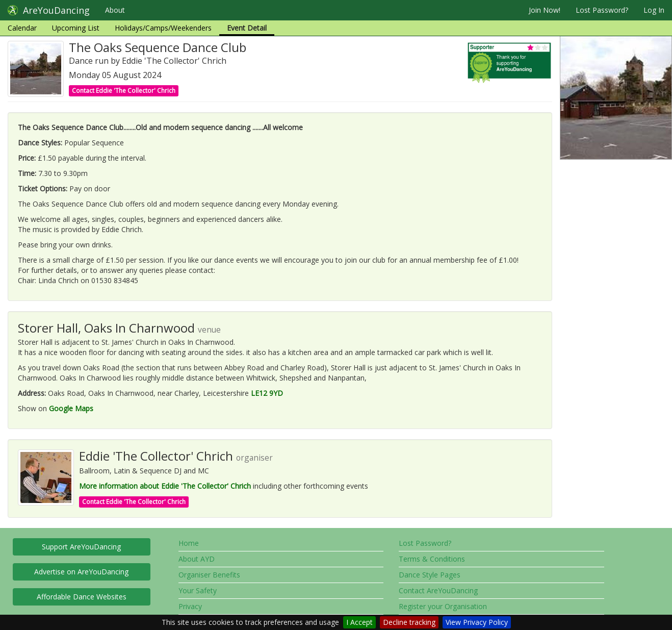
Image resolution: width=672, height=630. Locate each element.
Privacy (190, 606)
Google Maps (71, 408)
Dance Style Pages (430, 575)
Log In (654, 10)
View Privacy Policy (477, 622)
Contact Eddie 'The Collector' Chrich (124, 91)
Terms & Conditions (432, 559)
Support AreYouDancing (81, 547)
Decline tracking (409, 622)
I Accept (359, 622)
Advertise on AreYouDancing (81, 572)
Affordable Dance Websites (82, 597)
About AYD (197, 559)
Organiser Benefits (209, 575)
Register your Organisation (443, 606)
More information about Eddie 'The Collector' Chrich (165, 486)
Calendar (22, 28)
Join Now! (545, 10)
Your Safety (198, 590)
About (115, 10)
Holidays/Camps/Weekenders (163, 28)
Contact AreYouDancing (438, 590)
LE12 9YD (267, 393)
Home (189, 543)
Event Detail (247, 28)
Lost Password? (602, 10)
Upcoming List (76, 28)
